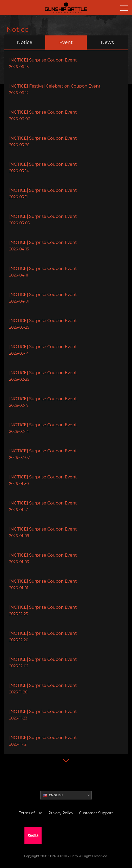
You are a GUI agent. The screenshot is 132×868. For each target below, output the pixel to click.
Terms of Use (31, 813)
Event (66, 42)
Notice (25, 42)
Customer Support (96, 813)
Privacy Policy (61, 813)
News (107, 42)
